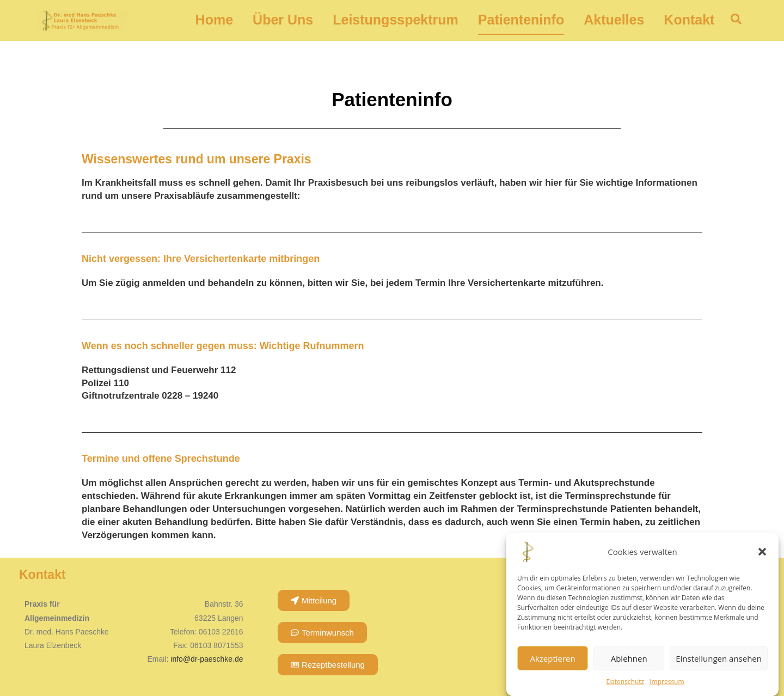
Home (214, 20)
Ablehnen (629, 658)
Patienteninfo (521, 20)
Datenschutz (625, 682)
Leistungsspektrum (396, 20)
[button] (762, 552)
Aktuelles (614, 20)
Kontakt (689, 20)
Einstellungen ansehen (719, 658)
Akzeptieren (552, 658)
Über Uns (283, 20)
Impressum (667, 682)
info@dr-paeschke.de (207, 659)
